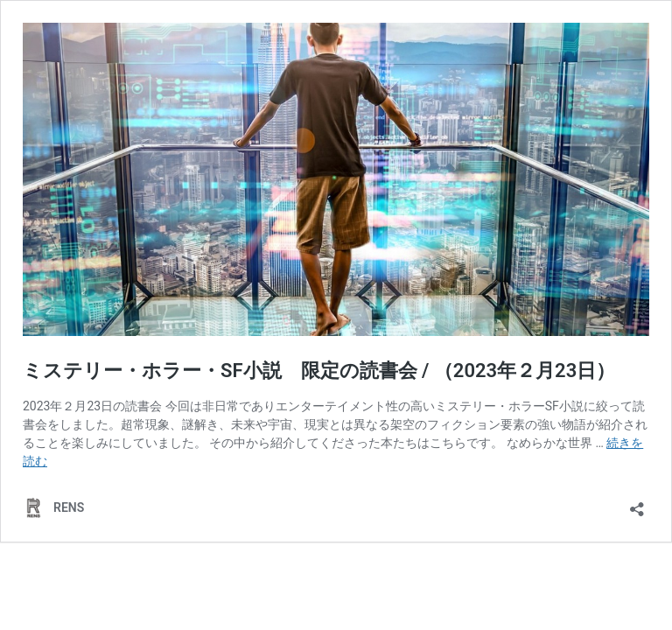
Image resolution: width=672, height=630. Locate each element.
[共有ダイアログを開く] (637, 504)
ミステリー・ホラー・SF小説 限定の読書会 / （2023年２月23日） (319, 371)
